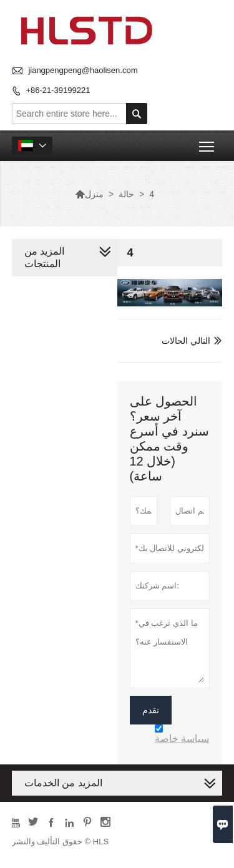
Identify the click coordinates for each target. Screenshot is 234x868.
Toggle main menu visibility (207, 142)
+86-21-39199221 (58, 90)
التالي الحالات (186, 341)
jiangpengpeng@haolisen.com (83, 70)
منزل (89, 194)
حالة (126, 194)
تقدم (151, 710)
